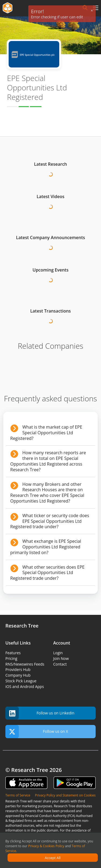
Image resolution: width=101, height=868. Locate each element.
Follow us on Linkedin (40, 713)
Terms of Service (18, 795)
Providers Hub (18, 669)
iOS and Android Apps (25, 686)
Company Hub (18, 675)
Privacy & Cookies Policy (46, 846)
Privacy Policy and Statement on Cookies (65, 795)
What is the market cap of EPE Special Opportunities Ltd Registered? (46, 433)
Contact (60, 664)
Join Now (61, 658)
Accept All (53, 858)
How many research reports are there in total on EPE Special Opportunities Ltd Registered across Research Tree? (48, 461)
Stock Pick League (21, 681)
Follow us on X (37, 732)
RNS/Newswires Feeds (25, 664)
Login (58, 653)
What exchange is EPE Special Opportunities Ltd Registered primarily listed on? (46, 547)
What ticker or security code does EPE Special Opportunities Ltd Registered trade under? (50, 521)
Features (13, 653)
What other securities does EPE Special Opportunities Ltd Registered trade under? (47, 573)
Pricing (11, 658)
